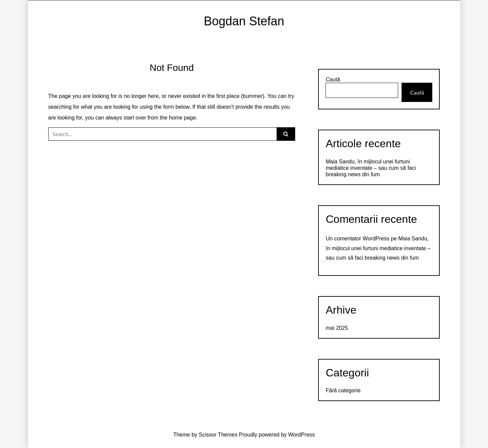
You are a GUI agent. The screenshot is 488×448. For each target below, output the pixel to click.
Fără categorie (343, 390)
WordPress (301, 435)
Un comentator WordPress (357, 239)
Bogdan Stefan (244, 21)
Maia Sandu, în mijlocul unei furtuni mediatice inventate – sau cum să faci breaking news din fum (371, 168)
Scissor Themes (218, 435)
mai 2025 (337, 328)
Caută (333, 80)
